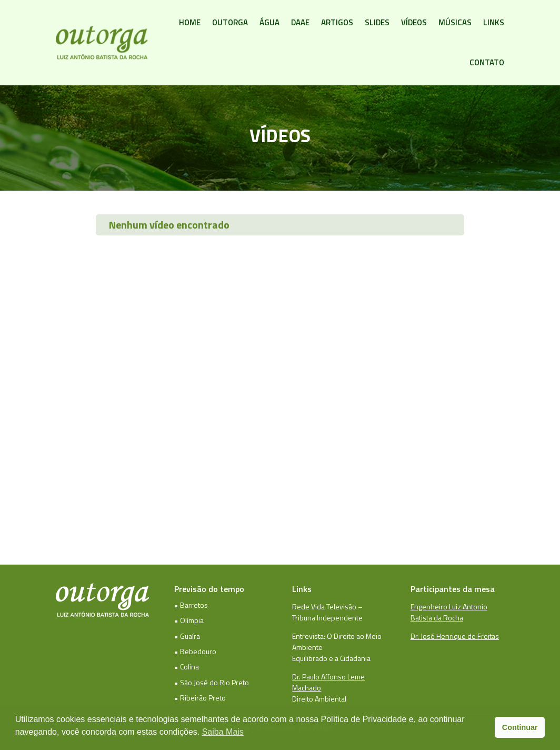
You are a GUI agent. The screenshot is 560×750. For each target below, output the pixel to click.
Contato (487, 62)
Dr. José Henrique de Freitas (455, 636)
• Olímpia (189, 620)
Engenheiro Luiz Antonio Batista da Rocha (449, 612)
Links (494, 22)
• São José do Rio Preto (212, 682)
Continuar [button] (520, 727)
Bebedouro (198, 651)
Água (269, 22)
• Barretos (191, 605)
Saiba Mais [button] (223, 732)
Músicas (455, 22)
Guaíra (190, 636)
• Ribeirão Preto (200, 698)
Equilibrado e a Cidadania (331, 658)
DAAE (300, 22)
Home (190, 22)
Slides (377, 22)
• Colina (187, 667)
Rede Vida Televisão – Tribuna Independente (327, 612)
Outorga (230, 22)
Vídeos (414, 22)
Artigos (337, 22)
